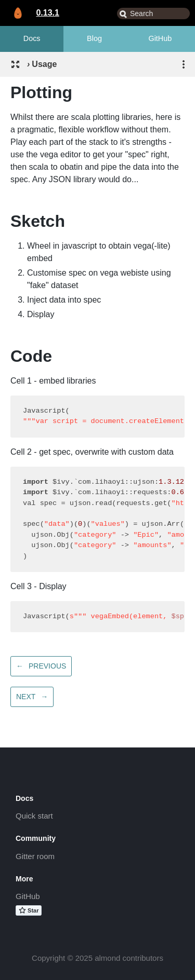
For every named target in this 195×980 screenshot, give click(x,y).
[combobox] (153, 13)
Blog (94, 38)
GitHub (160, 38)
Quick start (34, 816)
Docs (32, 38)
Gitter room (35, 856)
